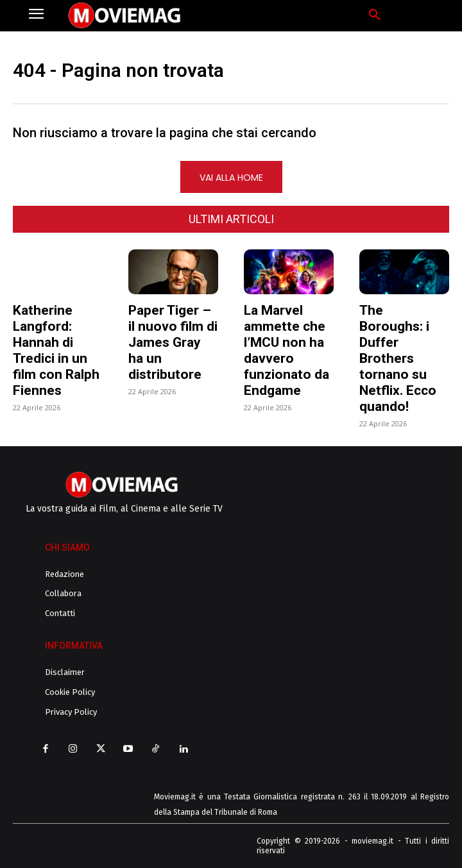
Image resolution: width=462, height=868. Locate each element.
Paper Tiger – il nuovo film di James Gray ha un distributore (173, 342)
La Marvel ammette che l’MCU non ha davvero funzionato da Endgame (287, 350)
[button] (375, 15)
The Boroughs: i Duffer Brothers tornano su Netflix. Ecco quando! (398, 358)
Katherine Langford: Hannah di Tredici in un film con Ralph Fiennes (56, 350)
